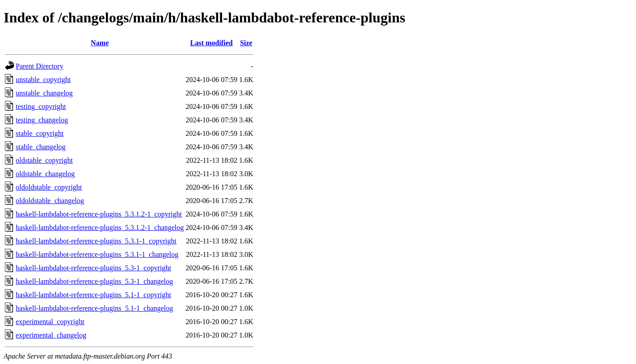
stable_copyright (40, 133)
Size (246, 43)
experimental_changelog (51, 335)
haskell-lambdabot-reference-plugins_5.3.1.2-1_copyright (99, 214)
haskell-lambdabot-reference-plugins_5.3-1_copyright (93, 268)
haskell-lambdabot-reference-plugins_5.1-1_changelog (94, 308)
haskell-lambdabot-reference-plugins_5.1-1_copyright (93, 295)
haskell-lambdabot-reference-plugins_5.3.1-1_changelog (97, 254)
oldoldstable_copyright (49, 187)
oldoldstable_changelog (50, 201)
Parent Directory (39, 66)
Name (100, 43)
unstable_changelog (44, 93)
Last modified (212, 43)
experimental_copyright (50, 322)
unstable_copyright (43, 80)
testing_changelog (42, 120)
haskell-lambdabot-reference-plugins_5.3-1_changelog (94, 281)
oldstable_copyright (44, 160)
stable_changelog (41, 147)
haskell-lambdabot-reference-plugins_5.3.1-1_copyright (96, 241)
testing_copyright (41, 106)
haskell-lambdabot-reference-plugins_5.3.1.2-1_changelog (100, 227)
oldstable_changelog (45, 174)
